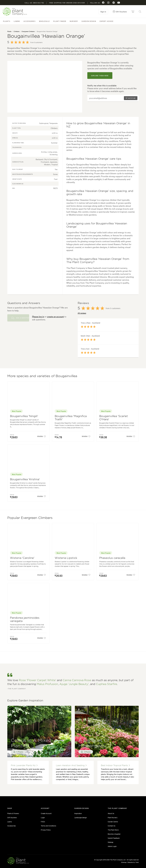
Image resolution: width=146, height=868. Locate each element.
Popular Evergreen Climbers (30, 518)
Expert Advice (107, 21)
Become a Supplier (114, 834)
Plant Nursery (113, 817)
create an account (55, 316)
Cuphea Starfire (107, 684)
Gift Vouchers (12, 817)
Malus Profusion (47, 684)
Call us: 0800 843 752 (34, 3)
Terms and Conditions (48, 826)
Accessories (29, 21)
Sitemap (110, 842)
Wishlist (41, 436)
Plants (7, 21)
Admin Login (112, 846)
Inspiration (78, 813)
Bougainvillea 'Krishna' (25, 479)
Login (43, 817)
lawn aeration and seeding (71, 765)
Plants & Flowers (13, 813)
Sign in (103, 12)
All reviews (82, 313)
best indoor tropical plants (115, 765)
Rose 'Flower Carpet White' (37, 680)
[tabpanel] (45, 87)
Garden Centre (113, 822)
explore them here (100, 76)
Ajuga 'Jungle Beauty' (74, 684)
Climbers (17, 31)
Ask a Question (20, 318)
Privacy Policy (46, 830)
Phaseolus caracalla (112, 558)
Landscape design (81, 817)
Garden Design (89, 21)
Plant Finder (60, 21)
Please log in (38, 316)
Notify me (131, 98)
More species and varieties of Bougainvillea (42, 376)
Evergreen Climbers (28, 31)
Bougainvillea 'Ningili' (24, 416)
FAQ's (43, 822)
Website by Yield (133, 862)
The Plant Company (15, 12)
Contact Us (112, 826)
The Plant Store (113, 830)
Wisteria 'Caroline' (22, 558)
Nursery (74, 21)
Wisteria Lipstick (66, 558)
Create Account (46, 813)
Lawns (17, 21)
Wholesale (44, 21)
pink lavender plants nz (24, 765)
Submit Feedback (114, 838)
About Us (111, 813)
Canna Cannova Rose (77, 680)
